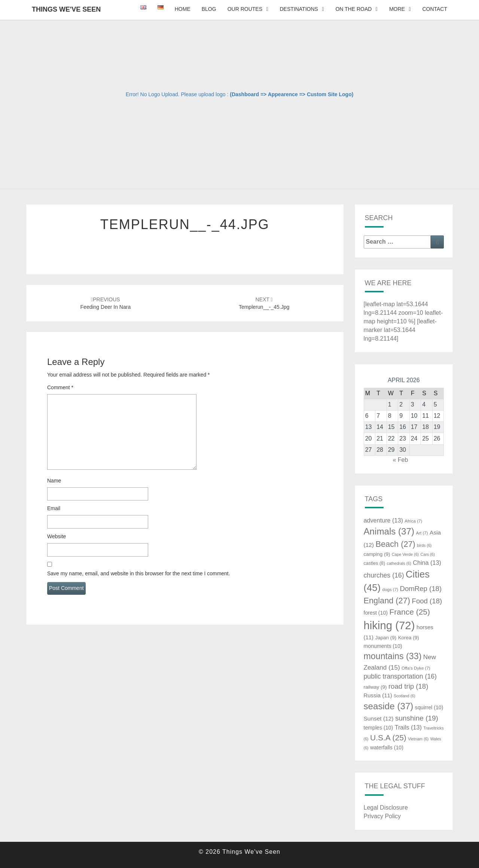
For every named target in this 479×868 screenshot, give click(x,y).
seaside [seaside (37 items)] (389, 706)
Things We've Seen (66, 9)
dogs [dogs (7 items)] (390, 590)
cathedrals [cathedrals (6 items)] (399, 563)
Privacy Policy (382, 816)
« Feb (400, 460)
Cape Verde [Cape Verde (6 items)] (405, 554)
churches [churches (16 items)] (384, 575)
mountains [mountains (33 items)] (393, 656)
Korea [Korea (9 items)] (409, 638)
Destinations (299, 9)
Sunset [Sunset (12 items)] (379, 718)
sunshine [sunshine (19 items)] (417, 718)
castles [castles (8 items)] (375, 563)
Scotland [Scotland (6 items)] (404, 696)
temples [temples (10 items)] (379, 728)
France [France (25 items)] (410, 612)
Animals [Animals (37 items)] (389, 531)
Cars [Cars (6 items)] (428, 554)
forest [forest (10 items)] (376, 613)
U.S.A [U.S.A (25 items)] (388, 738)
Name (54, 481)
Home (183, 9)
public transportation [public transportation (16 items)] (400, 676)
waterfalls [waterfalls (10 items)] (387, 747)
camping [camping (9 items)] (377, 554)
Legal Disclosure (386, 808)
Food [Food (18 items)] (427, 601)
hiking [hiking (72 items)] (389, 625)
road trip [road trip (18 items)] (408, 686)
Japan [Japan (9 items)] (386, 638)
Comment (60, 387)
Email (54, 508)
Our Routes (245, 9)
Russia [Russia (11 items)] (378, 695)
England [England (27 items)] (387, 601)
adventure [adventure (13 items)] (383, 520)
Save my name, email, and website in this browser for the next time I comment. (139, 573)
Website (57, 536)
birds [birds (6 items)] (424, 545)
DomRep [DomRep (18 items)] (421, 589)
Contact (435, 9)
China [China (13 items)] (427, 563)
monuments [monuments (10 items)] (383, 646)
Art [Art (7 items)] (422, 533)
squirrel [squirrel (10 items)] (429, 707)
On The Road (353, 9)
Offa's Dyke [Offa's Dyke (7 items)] (416, 668)
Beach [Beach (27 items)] (395, 544)
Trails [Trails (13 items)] (408, 727)
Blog (209, 9)
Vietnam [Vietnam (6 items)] (418, 739)
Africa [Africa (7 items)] (413, 521)
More (397, 9)
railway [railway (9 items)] (375, 687)
